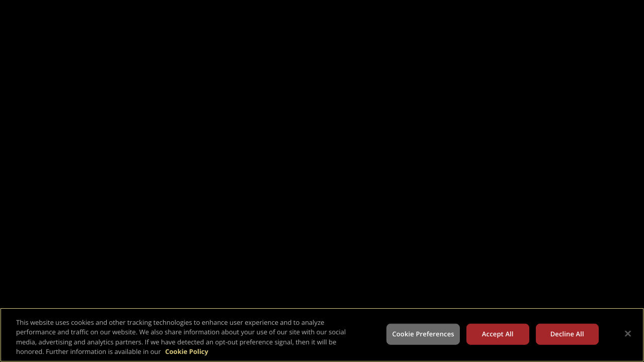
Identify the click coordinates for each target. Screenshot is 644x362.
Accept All (498, 334)
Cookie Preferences (423, 334)
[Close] (628, 333)
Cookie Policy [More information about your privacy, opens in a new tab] (187, 351)
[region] (322, 335)
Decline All (567, 334)
